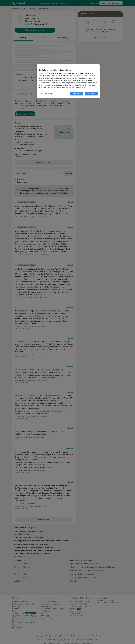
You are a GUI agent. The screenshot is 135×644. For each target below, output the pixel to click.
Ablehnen (77, 93)
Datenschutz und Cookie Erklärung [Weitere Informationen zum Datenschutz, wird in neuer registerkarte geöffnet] (74, 87)
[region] (68, 81)
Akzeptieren (91, 93)
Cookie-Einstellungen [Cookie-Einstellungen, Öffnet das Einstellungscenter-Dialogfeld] (46, 94)
